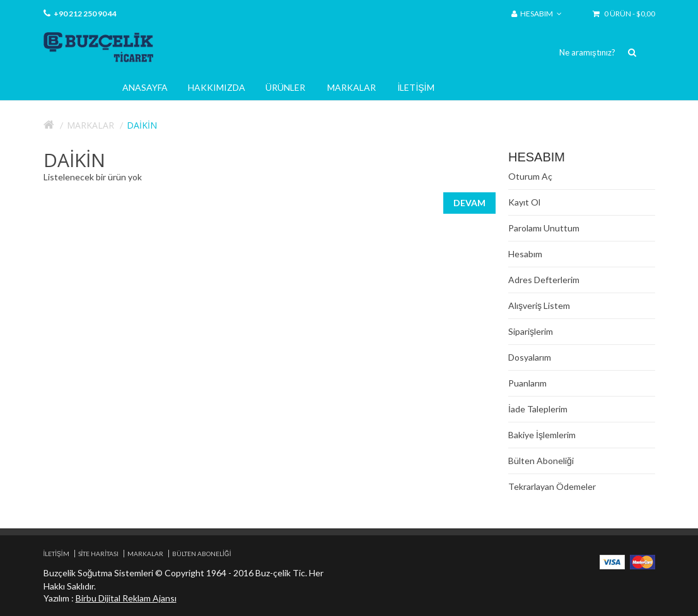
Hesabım (525, 254)
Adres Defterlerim (544, 280)
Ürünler (285, 87)
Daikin (142, 125)
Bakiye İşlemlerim (542, 435)
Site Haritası (99, 554)
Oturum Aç (530, 176)
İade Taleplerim (538, 409)
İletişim (416, 87)
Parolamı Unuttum (544, 228)
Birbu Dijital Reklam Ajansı (126, 598)
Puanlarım (527, 383)
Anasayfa (145, 87)
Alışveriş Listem (539, 305)
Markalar (352, 87)
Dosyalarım (530, 357)
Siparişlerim (531, 331)
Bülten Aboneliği (541, 461)
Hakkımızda (217, 87)
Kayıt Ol (524, 202)
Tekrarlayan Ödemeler (552, 486)
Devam (469, 203)
